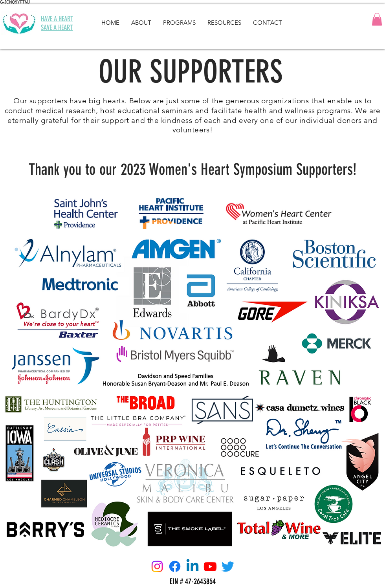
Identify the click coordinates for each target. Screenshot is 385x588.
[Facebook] (175, 566)
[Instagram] (157, 566)
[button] (377, 19)
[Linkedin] (192, 566)
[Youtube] (210, 566)
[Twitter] (228, 566)
